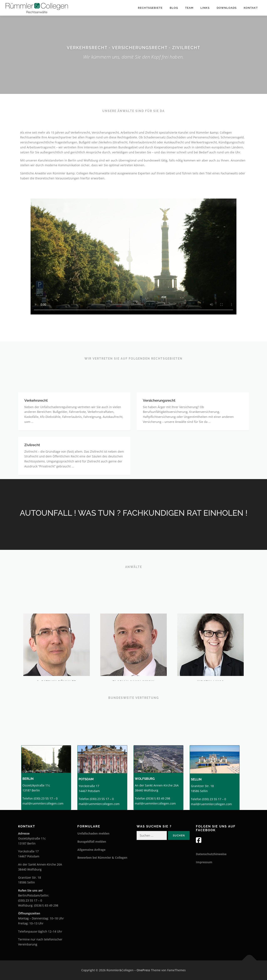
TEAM (189, 8)
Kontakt (251, 8)
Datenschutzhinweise (211, 854)
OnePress (143, 970)
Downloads (227, 8)
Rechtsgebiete (150, 8)
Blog (174, 8)
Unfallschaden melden (93, 833)
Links (205, 8)
